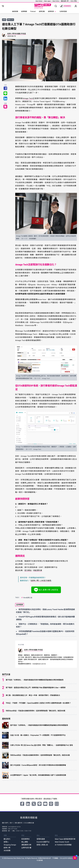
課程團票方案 (26, 845)
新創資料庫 (38, 570)
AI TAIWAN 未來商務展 (63, 845)
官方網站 (28, 570)
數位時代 (7, 839)
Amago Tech (28, 98)
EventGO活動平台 (43, 842)
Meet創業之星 (27, 597)
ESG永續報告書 (29, 823)
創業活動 (42, 11)
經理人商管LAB (42, 845)
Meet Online (56, 1)
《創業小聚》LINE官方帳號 (41, 581)
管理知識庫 (41, 839)
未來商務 (7, 850)
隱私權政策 (18, 823)
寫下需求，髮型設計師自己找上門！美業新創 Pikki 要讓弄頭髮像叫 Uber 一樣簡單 (36, 687)
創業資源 (52, 12)
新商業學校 (26, 839)
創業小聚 (7, 848)
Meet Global (39, 1)
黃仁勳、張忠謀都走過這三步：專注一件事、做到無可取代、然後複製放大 (33, 695)
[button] (75, 858)
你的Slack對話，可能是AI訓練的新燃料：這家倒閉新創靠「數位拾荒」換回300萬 (35, 711)
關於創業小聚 (65, 1)
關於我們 (5, 823)
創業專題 (24, 11)
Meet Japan (47, 1)
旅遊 (4, 20)
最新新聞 (15, 11)
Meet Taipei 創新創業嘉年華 (65, 839)
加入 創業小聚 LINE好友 (46, 590)
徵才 (11, 823)
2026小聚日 (74, 1)
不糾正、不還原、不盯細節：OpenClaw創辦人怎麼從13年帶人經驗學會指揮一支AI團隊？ (38, 703)
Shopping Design (10, 845)
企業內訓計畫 (26, 848)
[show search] (56, 6)
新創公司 (10, 20)
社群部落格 (63, 11)
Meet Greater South (62, 842)
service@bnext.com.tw (14, 827)
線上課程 (25, 842)
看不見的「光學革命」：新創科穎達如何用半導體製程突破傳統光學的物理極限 (35, 680)
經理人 (6, 842)
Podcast (33, 11)
